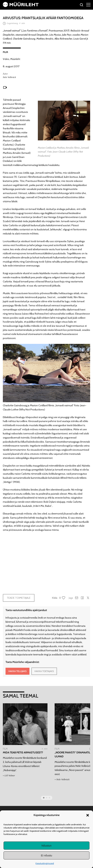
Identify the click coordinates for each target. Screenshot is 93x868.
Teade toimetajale (19, 598)
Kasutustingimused (45, 863)
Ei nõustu (46, 855)
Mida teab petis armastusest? (23, 752)
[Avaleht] (21, 6)
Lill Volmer (10, 775)
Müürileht (15, 59)
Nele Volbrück (9, 77)
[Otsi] (82, 5)
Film (5, 52)
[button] (88, 815)
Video (6, 59)
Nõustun (47, 846)
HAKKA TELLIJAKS (17, 671)
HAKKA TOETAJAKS (44, 671)
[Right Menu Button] (88, 4)
